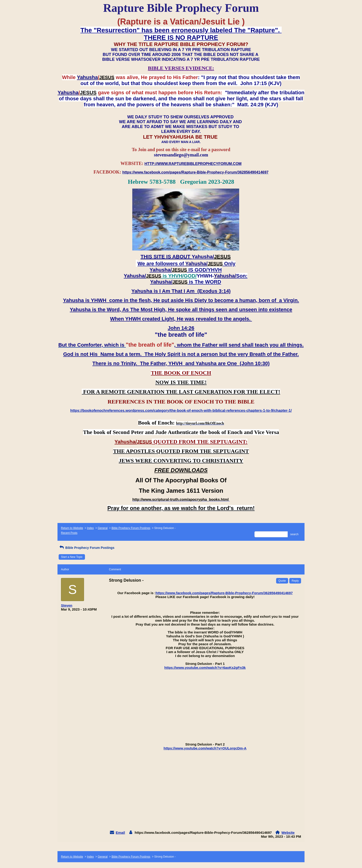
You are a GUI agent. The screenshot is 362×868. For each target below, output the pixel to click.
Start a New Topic (72, 557)
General (103, 528)
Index (90, 528)
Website (288, 833)
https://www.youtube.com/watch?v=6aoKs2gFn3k (205, 668)
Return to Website (72, 528)
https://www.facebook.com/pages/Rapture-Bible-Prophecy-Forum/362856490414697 (224, 593)
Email (120, 833)
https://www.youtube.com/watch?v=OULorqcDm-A (205, 748)
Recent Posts (69, 533)
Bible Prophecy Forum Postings (131, 528)
